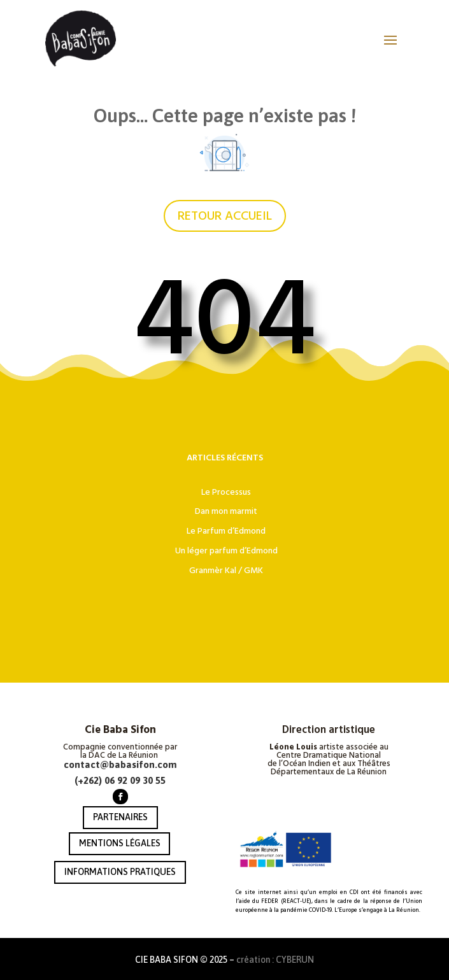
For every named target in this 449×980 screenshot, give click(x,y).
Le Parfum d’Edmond (226, 531)
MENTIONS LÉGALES (120, 843)
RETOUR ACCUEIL (225, 216)
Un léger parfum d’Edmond (226, 551)
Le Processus (226, 492)
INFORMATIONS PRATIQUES (120, 872)
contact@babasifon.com (120, 764)
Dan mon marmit (226, 511)
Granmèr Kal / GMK (226, 571)
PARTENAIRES (120, 817)
